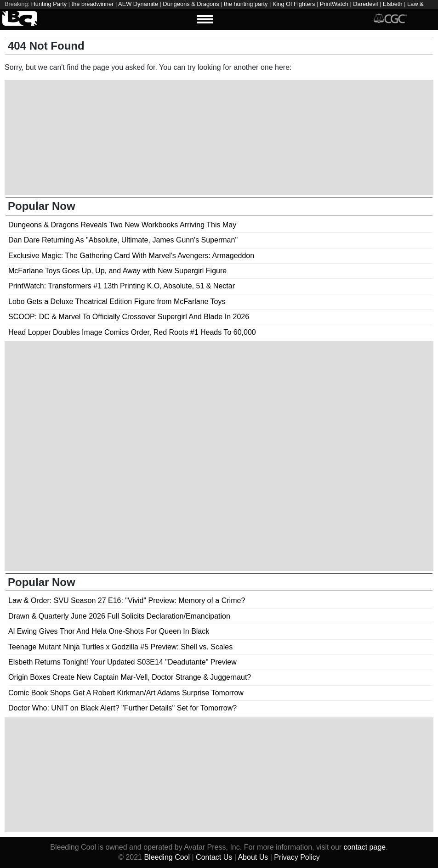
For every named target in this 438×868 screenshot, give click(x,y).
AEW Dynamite (138, 4)
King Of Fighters (294, 4)
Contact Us (214, 857)
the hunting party (246, 4)
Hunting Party (49, 4)
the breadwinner (93, 4)
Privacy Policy (297, 857)
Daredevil (365, 4)
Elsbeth (393, 4)
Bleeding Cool (167, 857)
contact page (365, 847)
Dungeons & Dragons (191, 4)
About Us (253, 857)
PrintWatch (334, 4)
